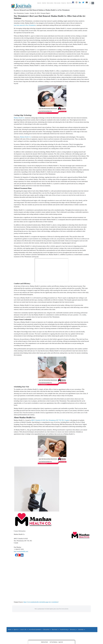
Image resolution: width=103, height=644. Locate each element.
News (10, 631)
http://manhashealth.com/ (21, 553)
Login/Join (61, 642)
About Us (39, 3)
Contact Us (64, 3)
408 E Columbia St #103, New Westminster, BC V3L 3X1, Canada (50, 422)
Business (55, 631)
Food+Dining (64, 631)
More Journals (57, 3)
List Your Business (54, 642)
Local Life (24, 631)
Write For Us (69, 3)
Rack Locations (50, 3)
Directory (74, 631)
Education (47, 631)
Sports (17, 631)
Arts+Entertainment (36, 631)
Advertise (44, 3)
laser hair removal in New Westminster (25, 27)
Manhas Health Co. (19, 119)
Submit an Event (44, 642)
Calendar (81, 631)
